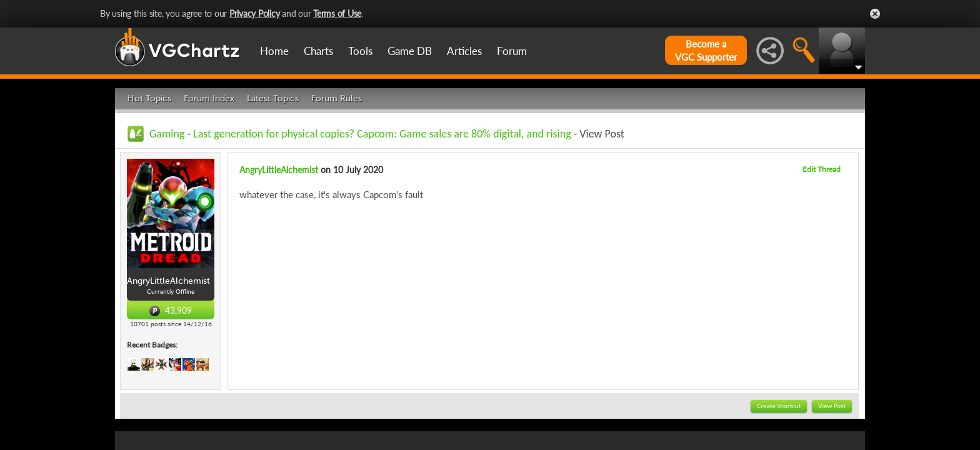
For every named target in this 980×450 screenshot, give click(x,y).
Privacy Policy (255, 13)
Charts (318, 51)
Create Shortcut (779, 406)
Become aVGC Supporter (706, 50)
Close (875, 14)
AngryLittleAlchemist (279, 170)
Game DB (410, 51)
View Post (832, 406)
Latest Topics (273, 98)
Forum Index (209, 98)
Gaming (167, 134)
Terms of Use (337, 13)
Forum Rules (337, 98)
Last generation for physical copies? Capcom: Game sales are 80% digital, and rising (382, 134)
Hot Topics (149, 98)
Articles (464, 51)
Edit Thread (822, 169)
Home (274, 51)
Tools (360, 51)
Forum (512, 51)
